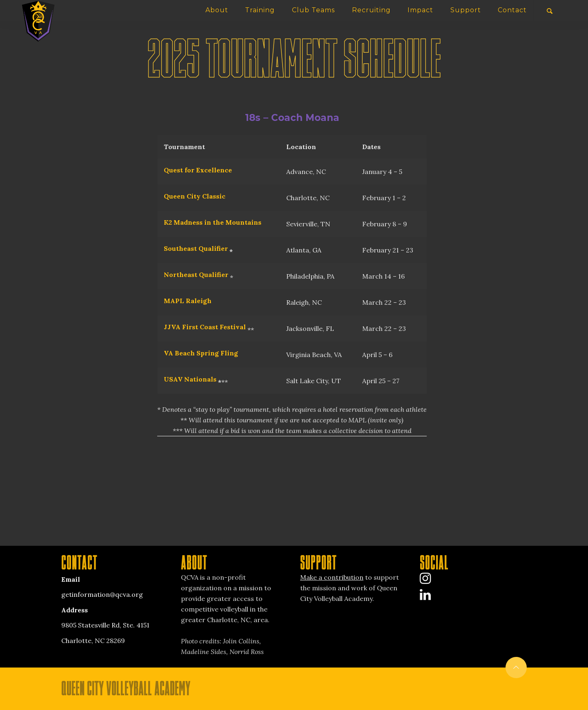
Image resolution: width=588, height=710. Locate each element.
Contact (512, 10)
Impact (420, 10)
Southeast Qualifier (196, 248)
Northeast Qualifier (196, 275)
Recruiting (371, 10)
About (217, 10)
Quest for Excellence (198, 170)
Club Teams (313, 10)
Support (466, 10)
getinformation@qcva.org (102, 594)
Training (260, 10)
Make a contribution (332, 577)
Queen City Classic (195, 196)
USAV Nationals (190, 379)
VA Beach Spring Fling (201, 353)
